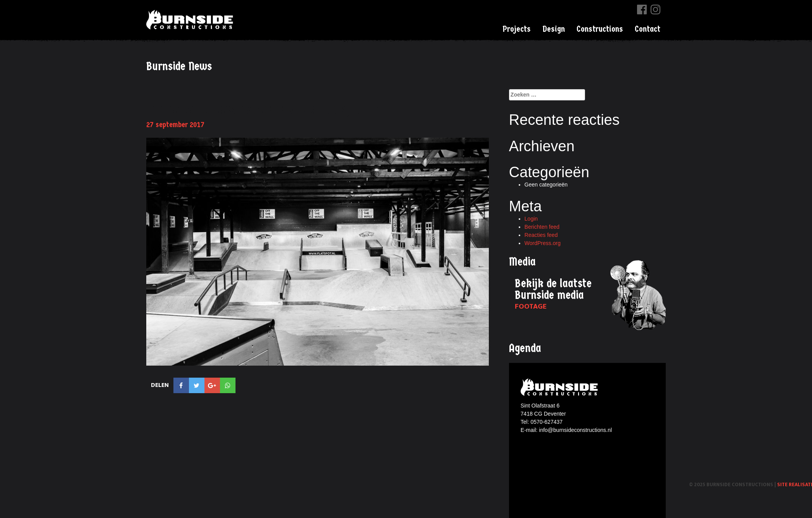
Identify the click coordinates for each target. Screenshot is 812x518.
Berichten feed (542, 227)
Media (522, 262)
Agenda (525, 348)
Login (531, 219)
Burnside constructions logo (560, 387)
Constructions (600, 29)
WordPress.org (543, 243)
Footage (531, 306)
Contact (648, 29)
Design (554, 29)
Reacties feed (541, 235)
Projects (517, 29)
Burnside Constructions (191, 20)
